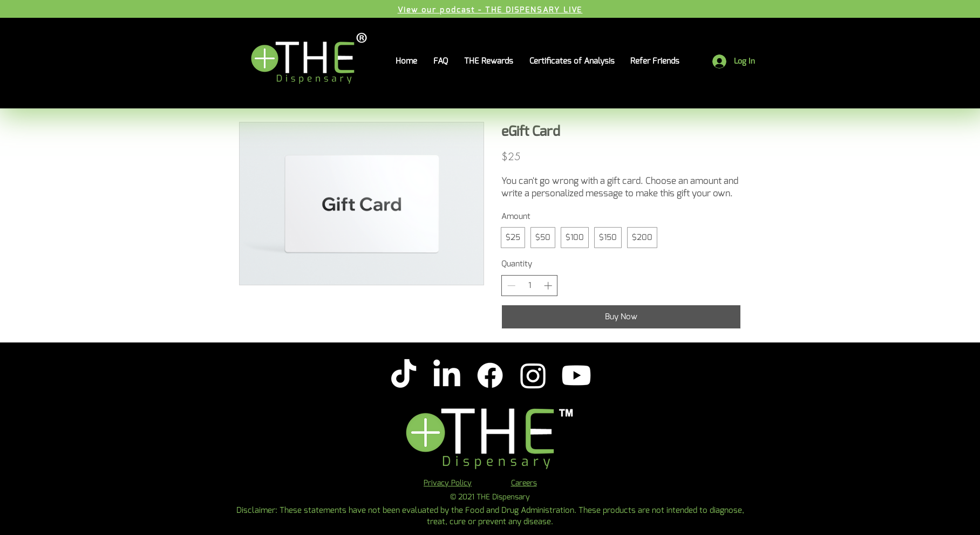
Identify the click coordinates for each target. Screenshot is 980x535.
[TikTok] (404, 375)
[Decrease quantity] (511, 286)
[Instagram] (533, 375)
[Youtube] (576, 375)
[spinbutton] (530, 286)
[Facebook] (490, 375)
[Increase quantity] (548, 286)
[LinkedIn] (447, 375)
